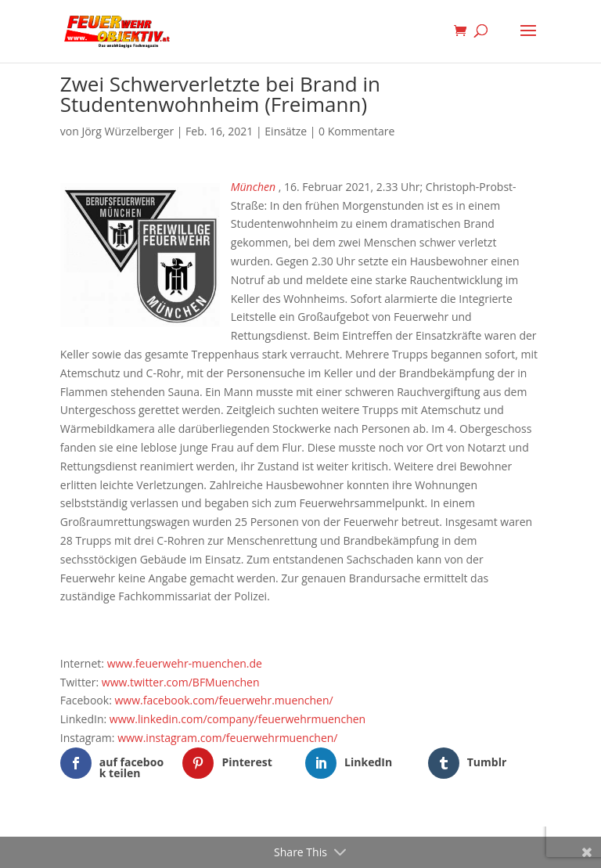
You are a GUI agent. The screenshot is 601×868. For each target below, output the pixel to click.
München (253, 187)
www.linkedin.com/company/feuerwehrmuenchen (238, 719)
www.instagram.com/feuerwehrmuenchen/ (227, 738)
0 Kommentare (356, 131)
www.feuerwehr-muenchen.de (185, 663)
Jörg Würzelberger (128, 131)
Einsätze (286, 131)
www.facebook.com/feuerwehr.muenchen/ (223, 700)
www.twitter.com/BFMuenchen (181, 682)
